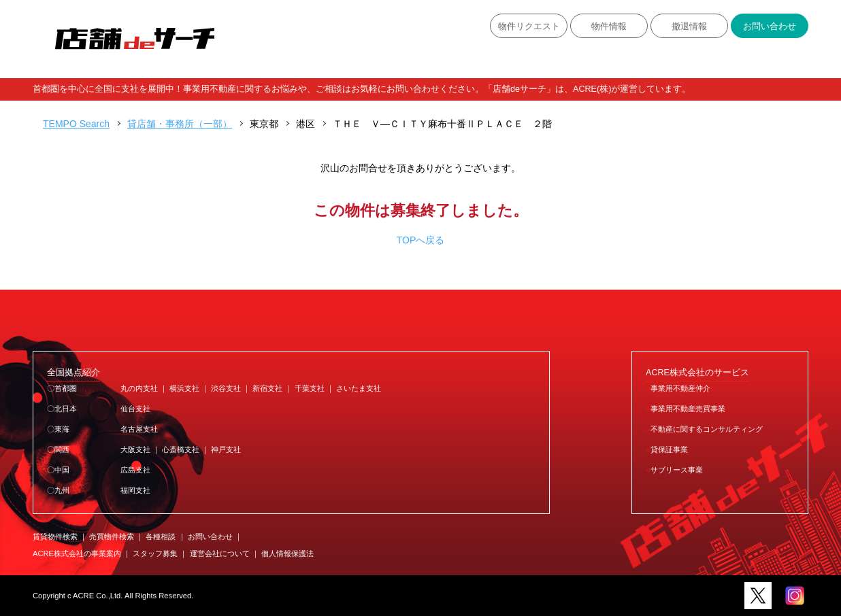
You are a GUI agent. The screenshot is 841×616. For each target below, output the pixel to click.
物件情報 (609, 27)
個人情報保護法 (287, 553)
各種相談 (161, 536)
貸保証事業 (669, 449)
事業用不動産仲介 (680, 388)
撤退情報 (689, 27)
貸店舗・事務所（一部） (180, 124)
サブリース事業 (677, 470)
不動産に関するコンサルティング (707, 429)
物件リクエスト (529, 27)
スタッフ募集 (155, 553)
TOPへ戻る (421, 240)
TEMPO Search (76, 124)
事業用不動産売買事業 (688, 409)
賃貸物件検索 (55, 536)
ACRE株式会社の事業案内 (77, 553)
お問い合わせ (770, 27)
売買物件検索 (112, 536)
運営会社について (220, 553)
